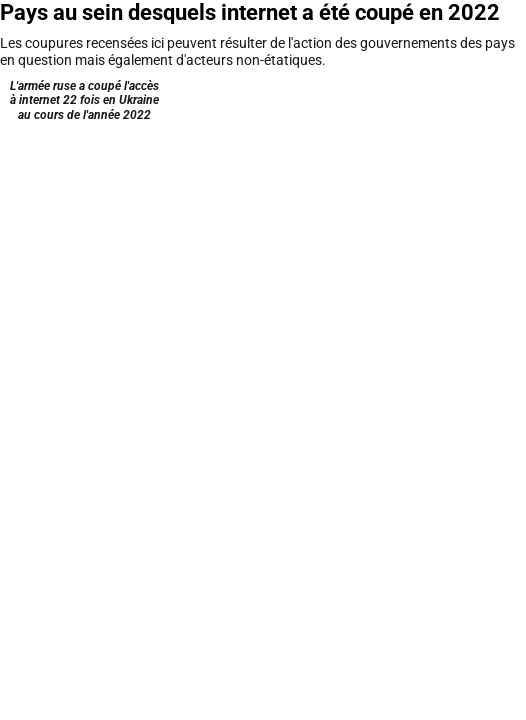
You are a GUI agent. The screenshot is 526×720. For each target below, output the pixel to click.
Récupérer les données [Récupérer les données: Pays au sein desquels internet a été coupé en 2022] (309, 333)
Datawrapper (459, 333)
